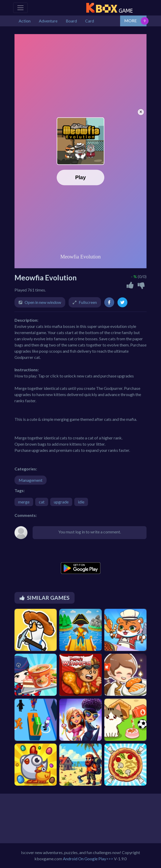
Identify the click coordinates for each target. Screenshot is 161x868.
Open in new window (43, 302)
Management (31, 480)
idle (81, 502)
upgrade (61, 502)
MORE (130, 21)
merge (24, 502)
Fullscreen (88, 302)
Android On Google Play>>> (88, 859)
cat (42, 502)
